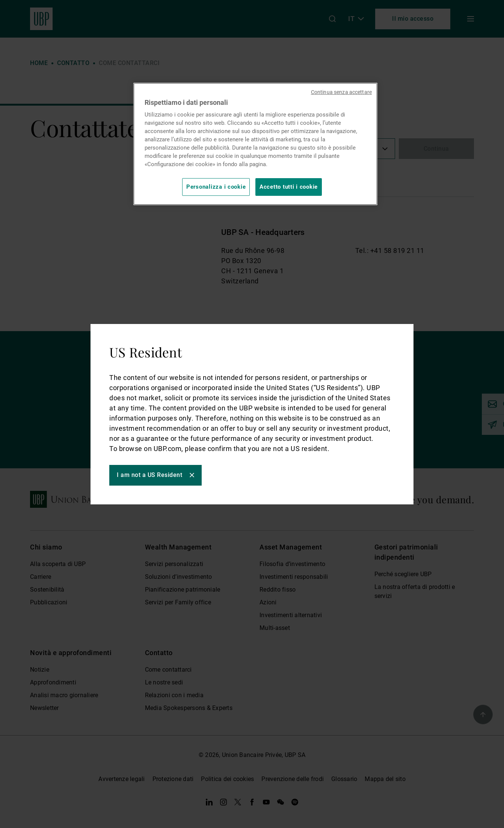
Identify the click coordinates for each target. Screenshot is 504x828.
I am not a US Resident (149, 475)
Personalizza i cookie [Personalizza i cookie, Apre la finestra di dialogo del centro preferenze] (216, 187)
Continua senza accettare (341, 92)
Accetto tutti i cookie (289, 187)
